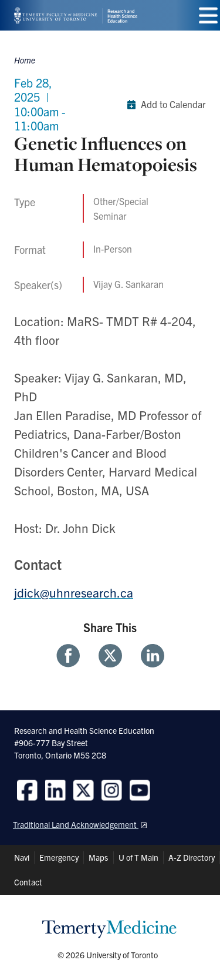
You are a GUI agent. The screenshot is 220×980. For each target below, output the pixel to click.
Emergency (59, 857)
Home (25, 60)
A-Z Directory (192, 857)
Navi (22, 857)
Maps (98, 857)
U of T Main (138, 857)
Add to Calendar (164, 105)
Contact (28, 882)
